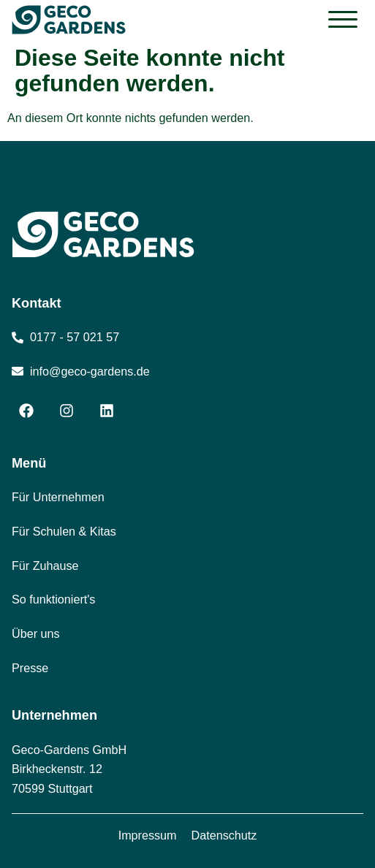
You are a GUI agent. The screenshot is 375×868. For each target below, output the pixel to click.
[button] (343, 20)
